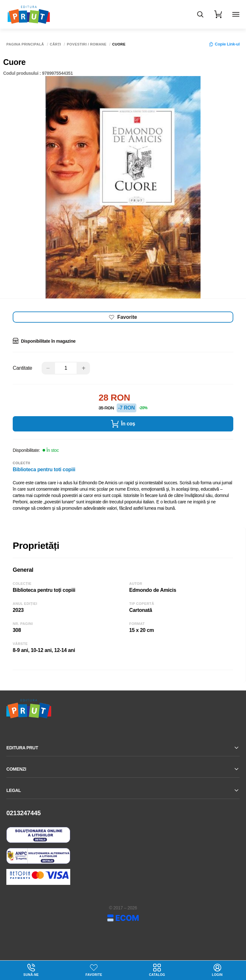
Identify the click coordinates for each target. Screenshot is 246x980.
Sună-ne (31, 970)
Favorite (94, 975)
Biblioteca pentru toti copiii (44, 469)
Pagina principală (25, 44)
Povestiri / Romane (87, 44)
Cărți (56, 44)
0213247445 (24, 813)
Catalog (157, 970)
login (217, 970)
